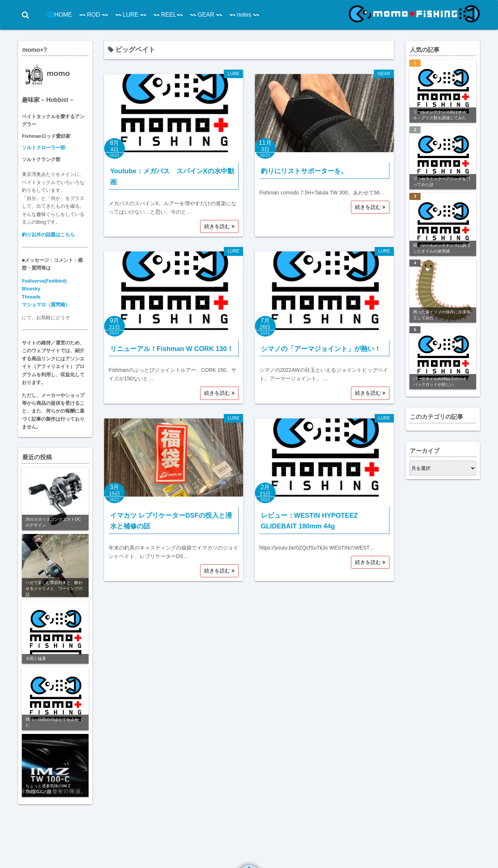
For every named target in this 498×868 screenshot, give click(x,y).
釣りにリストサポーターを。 (304, 171)
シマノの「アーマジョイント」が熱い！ (321, 349)
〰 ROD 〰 (92, 15)
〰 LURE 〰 (129, 15)
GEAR (384, 74)
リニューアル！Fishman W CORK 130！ (172, 349)
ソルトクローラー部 (44, 148)
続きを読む (219, 226)
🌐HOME (58, 15)
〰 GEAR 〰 (205, 15)
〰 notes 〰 (243, 15)
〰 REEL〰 (167, 15)
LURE (233, 74)
